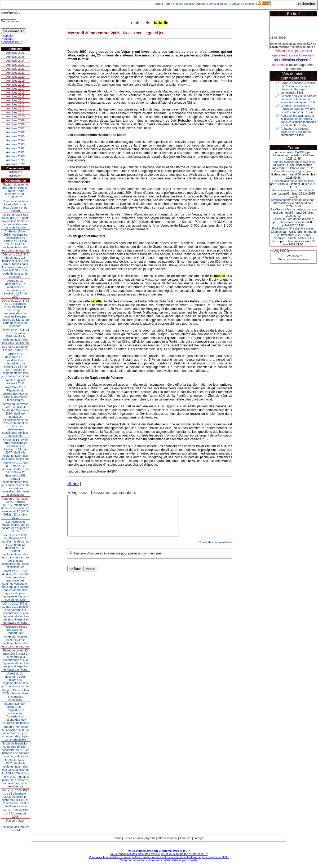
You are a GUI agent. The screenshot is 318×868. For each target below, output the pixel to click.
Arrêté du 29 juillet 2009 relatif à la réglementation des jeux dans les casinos (16, 642)
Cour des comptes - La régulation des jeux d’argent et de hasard (15, 206)
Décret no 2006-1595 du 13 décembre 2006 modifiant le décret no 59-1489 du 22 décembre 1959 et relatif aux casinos (16, 798)
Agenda (201, 4)
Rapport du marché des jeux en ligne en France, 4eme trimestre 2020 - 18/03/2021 (15, 191)
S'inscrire (79, 561)
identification (285, 60)
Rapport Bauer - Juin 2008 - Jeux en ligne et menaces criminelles (15, 695)
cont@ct (250, 4)
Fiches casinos (184, 4)
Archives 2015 (15, 96)
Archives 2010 (15, 116)
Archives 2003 (15, 144)
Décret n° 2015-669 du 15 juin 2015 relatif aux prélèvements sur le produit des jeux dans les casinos (15, 221)
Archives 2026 (15, 53)
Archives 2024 (15, 61)
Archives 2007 (15, 128)
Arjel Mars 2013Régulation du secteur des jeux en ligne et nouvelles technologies (15, 394)
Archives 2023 (15, 65)
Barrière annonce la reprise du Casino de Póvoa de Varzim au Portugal (298, 86)
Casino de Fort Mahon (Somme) (293, 219)
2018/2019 (15, 172)
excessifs (295, 55)
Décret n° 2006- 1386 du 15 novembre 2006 (16, 813)
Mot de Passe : (10, 21)
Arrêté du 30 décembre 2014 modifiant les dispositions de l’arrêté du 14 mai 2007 (16, 289)
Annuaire (236, 4)
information (280, 65)
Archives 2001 (15, 152)
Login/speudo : (10, 12)
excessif (309, 55)
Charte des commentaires (215, 550)
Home (158, 4)
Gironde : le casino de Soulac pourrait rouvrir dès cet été (298, 109)
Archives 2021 (15, 73)
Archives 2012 (15, 108)
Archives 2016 (15, 92)
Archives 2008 (15, 124)
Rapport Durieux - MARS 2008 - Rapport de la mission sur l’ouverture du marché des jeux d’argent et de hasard (15, 713)
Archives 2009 (15, 120)
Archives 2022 (15, 69)
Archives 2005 (15, 136)
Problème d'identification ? (11, 40)
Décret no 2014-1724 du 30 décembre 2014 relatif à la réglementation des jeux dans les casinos (16, 336)
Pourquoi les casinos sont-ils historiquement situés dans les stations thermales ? (298, 120)
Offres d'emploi (218, 4)
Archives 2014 (15, 100)
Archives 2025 (15, 57)
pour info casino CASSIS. (290, 152)
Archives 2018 (15, 85)
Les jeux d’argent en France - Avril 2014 (15, 348)
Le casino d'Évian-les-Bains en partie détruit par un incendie (299, 99)
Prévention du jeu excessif (293, 51)
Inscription (7, 36)
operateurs (280, 55)
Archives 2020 (15, 77)
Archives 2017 (15, 89)
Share (73, 484)
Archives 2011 (15, 112)
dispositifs (304, 60)
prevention (293, 69)
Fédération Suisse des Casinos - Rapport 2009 (16, 630)
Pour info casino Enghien (290, 171)
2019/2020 (15, 176)
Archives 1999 (15, 160)
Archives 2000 (15, 156)
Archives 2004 (15, 140)
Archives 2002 (15, 148)
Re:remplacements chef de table (293, 181)
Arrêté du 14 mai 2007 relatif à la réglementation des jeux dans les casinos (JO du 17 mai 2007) (16, 766)
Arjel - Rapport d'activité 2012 (16, 382)
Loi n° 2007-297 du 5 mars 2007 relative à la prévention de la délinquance (15, 782)
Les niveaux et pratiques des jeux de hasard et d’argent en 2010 (16, 526)
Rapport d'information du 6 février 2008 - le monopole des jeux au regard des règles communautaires (16, 733)
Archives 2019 (15, 81)
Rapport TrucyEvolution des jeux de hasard (16, 825)
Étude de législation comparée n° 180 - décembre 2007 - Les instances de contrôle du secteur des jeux (15, 750)
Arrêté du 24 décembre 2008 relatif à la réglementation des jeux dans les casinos (16, 680)
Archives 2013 (15, 104)
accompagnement (302, 65)
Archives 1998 (15, 164)
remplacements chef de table (290, 200)
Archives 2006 (15, 132)
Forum (168, 4)
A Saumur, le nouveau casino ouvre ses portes (296, 130)
